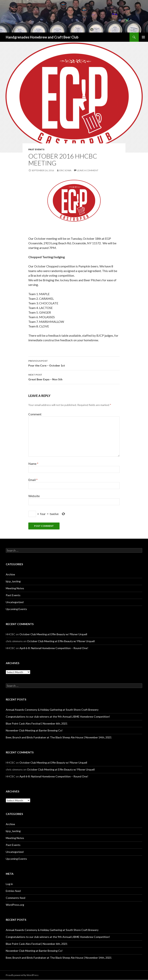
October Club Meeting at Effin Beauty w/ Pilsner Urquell (53, 634)
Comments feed (16, 898)
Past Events (36, 149)
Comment (35, 414)
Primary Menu (143, 37)
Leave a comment (88, 170)
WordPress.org (15, 905)
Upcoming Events (16, 609)
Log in (9, 884)
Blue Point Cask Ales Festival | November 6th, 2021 (37, 723)
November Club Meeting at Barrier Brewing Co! (34, 730)
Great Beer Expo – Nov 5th (74, 377)
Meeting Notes (15, 588)
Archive (10, 574)
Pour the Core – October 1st (74, 363)
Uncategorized (15, 602)
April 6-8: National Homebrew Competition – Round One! (54, 648)
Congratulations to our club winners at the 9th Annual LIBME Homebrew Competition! (58, 717)
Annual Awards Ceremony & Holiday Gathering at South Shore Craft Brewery (52, 710)
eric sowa (65, 170)
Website (34, 496)
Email (33, 480)
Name (33, 464)
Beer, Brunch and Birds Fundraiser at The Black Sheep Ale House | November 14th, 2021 (59, 737)
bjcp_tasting (13, 581)
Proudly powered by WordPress (22, 975)
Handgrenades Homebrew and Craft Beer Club (42, 37)
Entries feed (13, 891)
